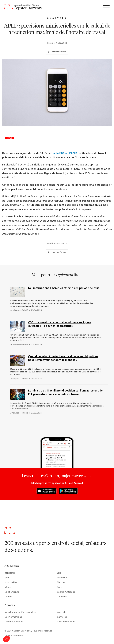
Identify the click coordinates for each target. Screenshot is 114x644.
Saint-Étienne (12, 592)
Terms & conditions (14, 636)
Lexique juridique (14, 622)
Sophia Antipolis (66, 592)
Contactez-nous (66, 622)
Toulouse (62, 597)
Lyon (7, 578)
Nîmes (8, 587)
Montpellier (11, 583)
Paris (60, 587)
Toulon (8, 597)
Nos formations (13, 617)
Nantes (61, 583)
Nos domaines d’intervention (20, 612)
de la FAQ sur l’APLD (65, 153)
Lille (59, 573)
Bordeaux (10, 573)
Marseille (62, 578)
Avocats (62, 612)
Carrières (62, 617)
